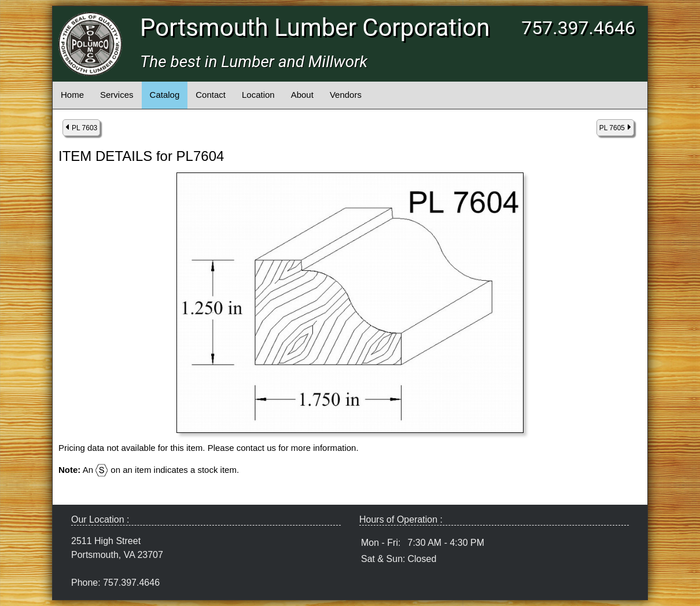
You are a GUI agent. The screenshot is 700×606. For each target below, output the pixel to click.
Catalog (165, 95)
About (302, 95)
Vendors (346, 95)
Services (117, 95)
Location (258, 95)
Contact (211, 95)
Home (72, 95)
